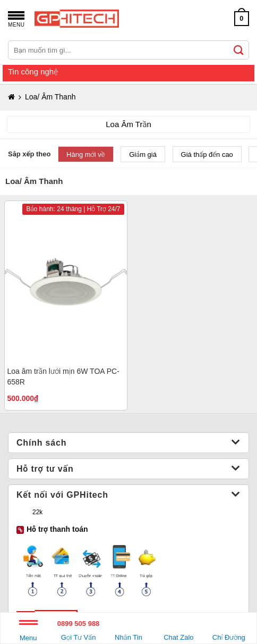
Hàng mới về (86, 154)
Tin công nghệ (33, 72)
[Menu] (16, 19)
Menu (28, 633)
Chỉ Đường (229, 629)
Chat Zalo (178, 629)
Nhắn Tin (128, 629)
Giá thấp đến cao (207, 154)
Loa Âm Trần (128, 124)
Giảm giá (143, 154)
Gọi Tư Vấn (78, 629)
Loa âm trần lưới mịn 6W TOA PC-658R (63, 377)
